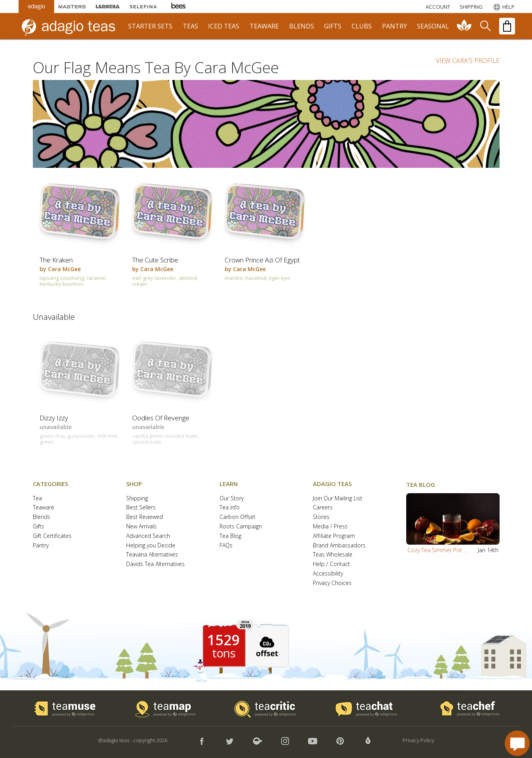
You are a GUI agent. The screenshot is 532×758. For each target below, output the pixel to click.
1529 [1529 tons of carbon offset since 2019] (223, 640)
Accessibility (328, 574)
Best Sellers (141, 508)
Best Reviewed (145, 517)
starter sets (150, 26)
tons (223, 653)
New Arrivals (141, 527)
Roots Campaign (241, 527)
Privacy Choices (332, 583)
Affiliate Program (334, 536)
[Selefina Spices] (143, 7)
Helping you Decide (151, 546)
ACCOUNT (438, 7)
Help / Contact (331, 564)
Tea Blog (230, 536)
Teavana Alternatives (152, 555)
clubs (362, 26)
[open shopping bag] (507, 26)
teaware (264, 26)
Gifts (39, 527)
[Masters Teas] (72, 7)
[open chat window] (517, 743)
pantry (395, 26)
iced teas (224, 26)
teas (190, 26)
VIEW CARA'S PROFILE (468, 61)
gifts (333, 26)
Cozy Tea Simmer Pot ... (437, 550)
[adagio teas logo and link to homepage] (72, 26)
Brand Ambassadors (339, 546)
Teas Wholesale (333, 555)
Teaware (44, 508)
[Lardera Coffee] (108, 7)
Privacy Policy (418, 740)
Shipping (137, 499)
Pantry (41, 546)
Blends (42, 517)
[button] (453, 519)
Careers (323, 508)
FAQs (226, 546)
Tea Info (230, 508)
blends (302, 26)
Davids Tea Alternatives (155, 564)
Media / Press (330, 527)
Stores (321, 517)
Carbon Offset (238, 517)
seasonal (433, 26)
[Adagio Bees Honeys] (179, 7)
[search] (485, 26)
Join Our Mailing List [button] (338, 499)
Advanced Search (148, 536)
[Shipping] (471, 7)
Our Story (232, 499)
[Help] (503, 7)
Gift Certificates (52, 536)
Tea (37, 499)
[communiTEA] (464, 26)
